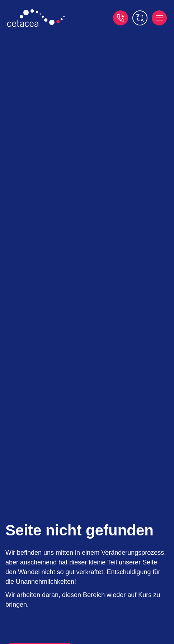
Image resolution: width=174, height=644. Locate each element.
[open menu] (159, 18)
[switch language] (140, 18)
